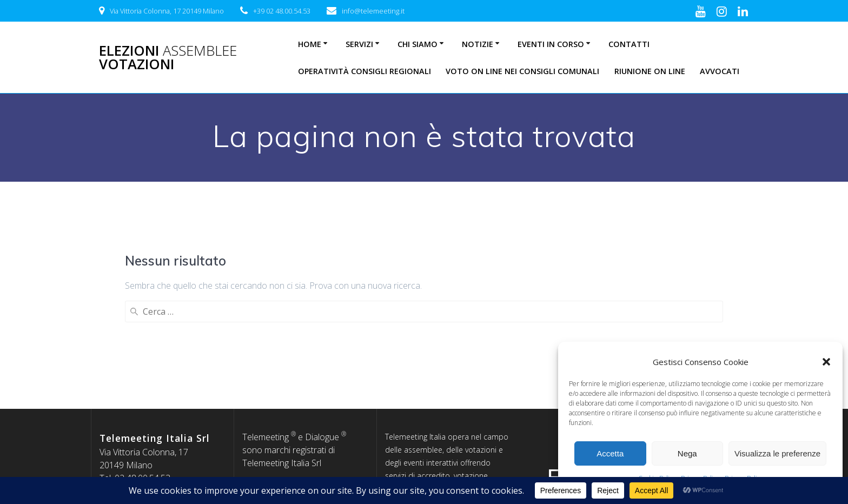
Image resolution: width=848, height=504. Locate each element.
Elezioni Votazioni (168, 58)
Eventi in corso (551, 44)
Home (310, 44)
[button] (826, 362)
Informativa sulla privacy (304, 392)
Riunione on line (650, 71)
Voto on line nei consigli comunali (522, 71)
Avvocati (720, 71)
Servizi (359, 44)
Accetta (610, 453)
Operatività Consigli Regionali (365, 71)
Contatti (629, 44)
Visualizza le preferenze (777, 453)
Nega (687, 453)
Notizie (478, 44)
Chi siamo (418, 44)
